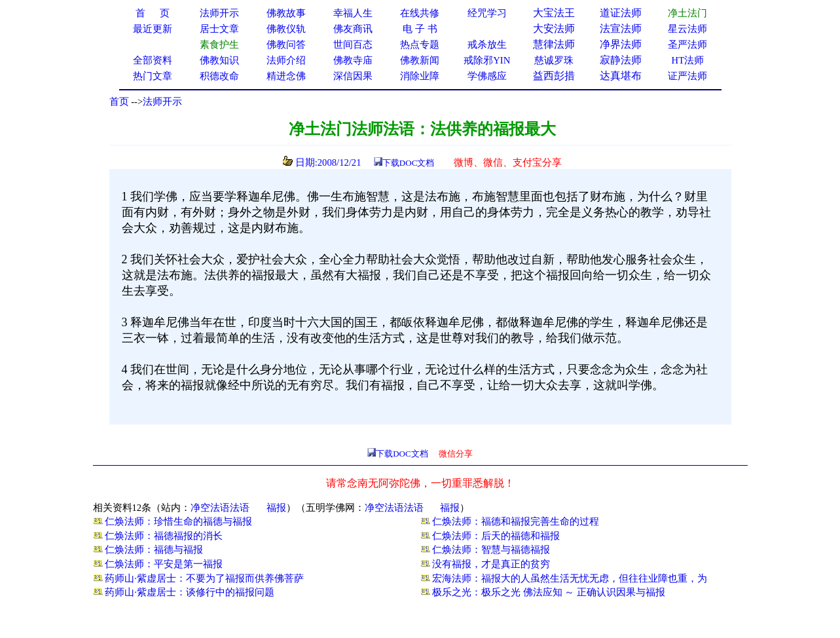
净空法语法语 (220, 508)
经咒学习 (487, 13)
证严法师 (687, 76)
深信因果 (353, 76)
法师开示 (162, 102)
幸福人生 (353, 13)
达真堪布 (621, 76)
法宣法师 (621, 28)
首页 (119, 102)
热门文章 (153, 76)
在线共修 (420, 13)
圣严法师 (687, 45)
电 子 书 (420, 29)
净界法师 (621, 44)
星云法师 (687, 29)
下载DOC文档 (408, 163)
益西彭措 (554, 76)
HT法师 (688, 60)
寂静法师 (621, 60)
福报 (276, 508)
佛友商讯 (353, 29)
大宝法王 (554, 13)
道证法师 (621, 13)
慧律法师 (554, 44)
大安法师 (554, 28)
